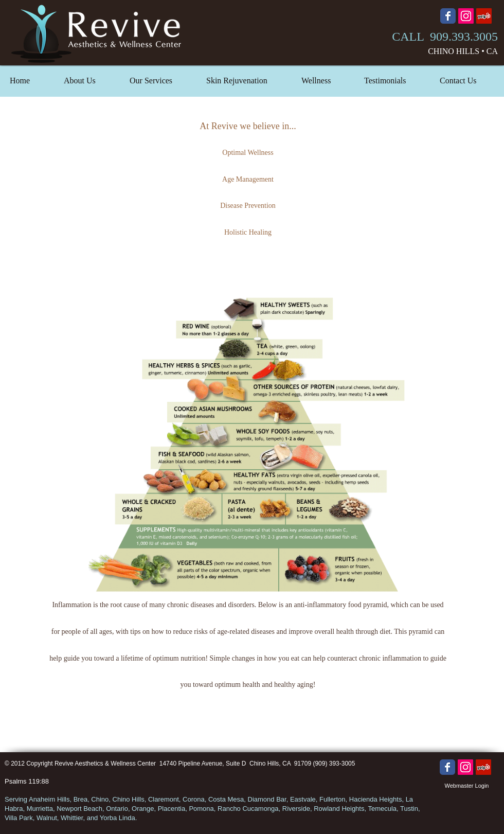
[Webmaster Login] (467, 786)
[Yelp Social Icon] (484, 16)
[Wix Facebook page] (448, 16)
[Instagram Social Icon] (466, 16)
